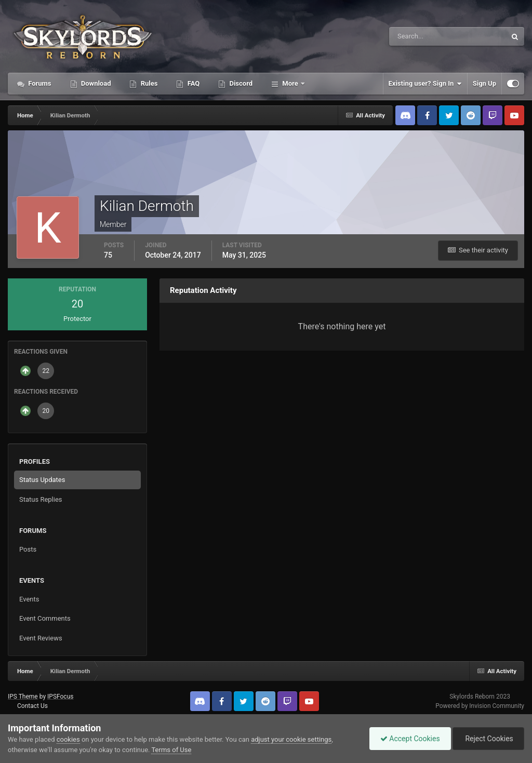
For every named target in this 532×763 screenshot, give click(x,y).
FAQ (192, 83)
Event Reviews (41, 638)
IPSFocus (60, 697)
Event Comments (45, 618)
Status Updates (42, 480)
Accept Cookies (410, 739)
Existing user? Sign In (425, 84)
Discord (240, 83)
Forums (39, 83)
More (290, 83)
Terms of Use (171, 750)
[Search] (416, 36)
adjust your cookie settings (291, 739)
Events (29, 599)
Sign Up (484, 83)
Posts (28, 549)
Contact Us (32, 706)
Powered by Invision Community (480, 706)
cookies (68, 739)
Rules (148, 83)
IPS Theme (23, 697)
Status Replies (41, 499)
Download (95, 83)
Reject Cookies (488, 739)
